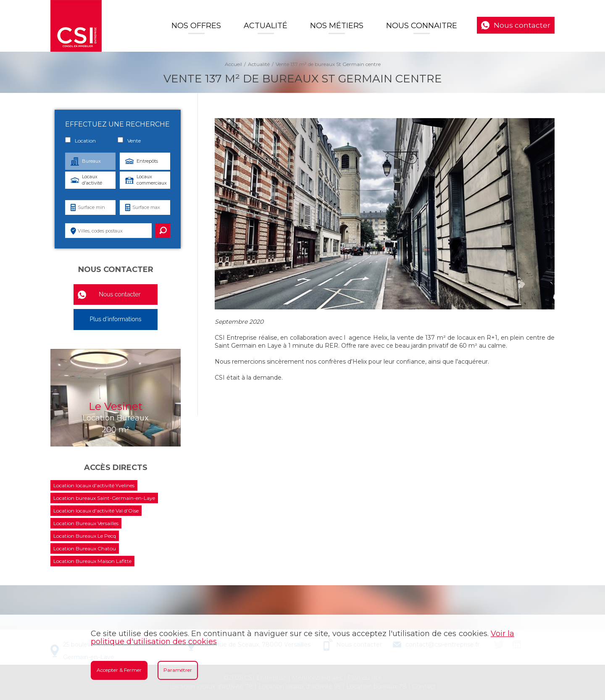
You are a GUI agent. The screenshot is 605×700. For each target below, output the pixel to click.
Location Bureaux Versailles (86, 523)
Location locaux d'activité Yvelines (94, 485)
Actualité (266, 26)
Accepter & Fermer (119, 670)
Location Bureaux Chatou (85, 548)
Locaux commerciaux (152, 180)
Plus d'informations (115, 319)
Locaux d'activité (92, 180)
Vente (129, 140)
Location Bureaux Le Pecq (85, 536)
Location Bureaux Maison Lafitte (92, 561)
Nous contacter (522, 25)
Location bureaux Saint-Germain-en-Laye (104, 498)
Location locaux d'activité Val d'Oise (96, 511)
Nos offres (196, 26)
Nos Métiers (337, 26)
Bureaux (91, 161)
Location (80, 140)
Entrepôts (147, 161)
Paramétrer (178, 670)
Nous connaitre (422, 26)
